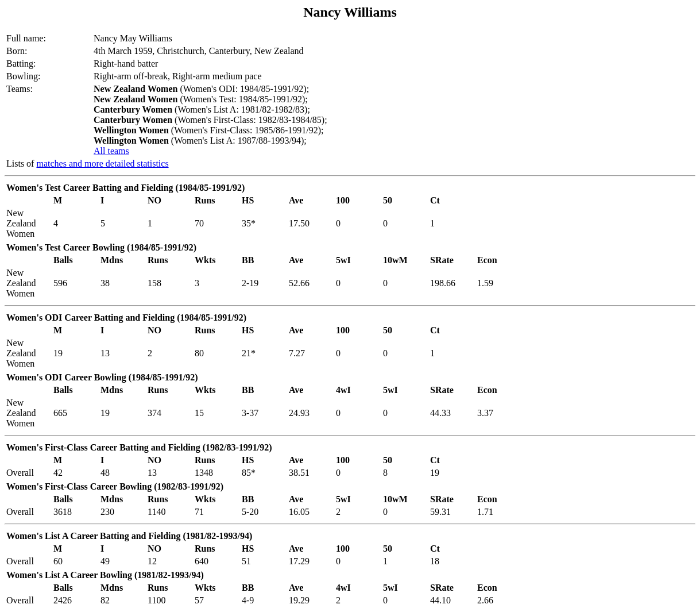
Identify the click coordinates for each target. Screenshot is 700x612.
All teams (111, 151)
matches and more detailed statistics (102, 163)
